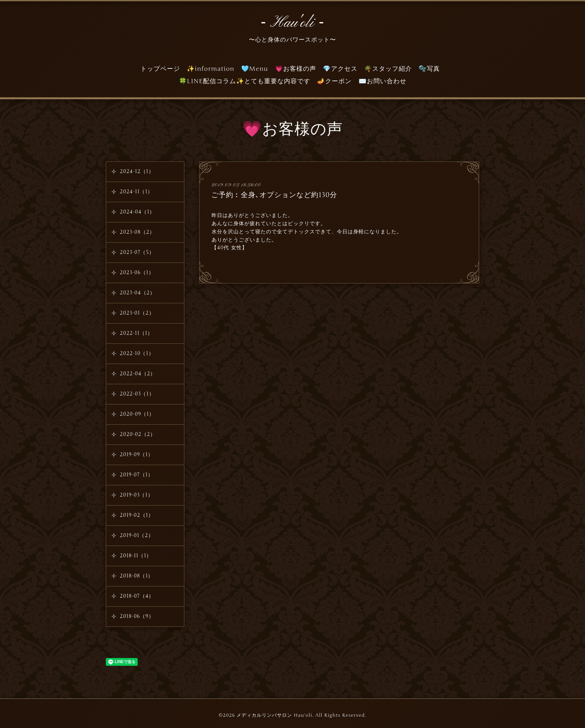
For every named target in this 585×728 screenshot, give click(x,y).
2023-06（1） (137, 273)
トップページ (160, 69)
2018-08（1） (137, 576)
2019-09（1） (137, 455)
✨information (211, 69)
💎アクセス (340, 69)
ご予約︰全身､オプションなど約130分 (274, 195)
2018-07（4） (137, 596)
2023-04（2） (137, 293)
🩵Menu (255, 69)
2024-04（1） (137, 212)
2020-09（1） (137, 414)
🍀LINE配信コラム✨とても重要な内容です (245, 81)
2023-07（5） (137, 252)
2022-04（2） (138, 374)
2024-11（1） (136, 192)
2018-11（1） (136, 556)
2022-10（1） (137, 353)
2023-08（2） (137, 232)
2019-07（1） (137, 475)
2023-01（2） (137, 313)
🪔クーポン (334, 81)
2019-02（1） (137, 515)
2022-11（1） (136, 333)
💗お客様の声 (296, 69)
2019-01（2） (137, 535)
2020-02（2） (138, 434)
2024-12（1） (137, 171)
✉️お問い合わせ (383, 81)
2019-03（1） (137, 495)
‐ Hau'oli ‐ (292, 23)
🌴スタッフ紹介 (388, 69)
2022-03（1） (137, 394)
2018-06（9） (137, 616)
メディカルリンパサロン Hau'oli (274, 715)
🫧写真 (429, 69)
